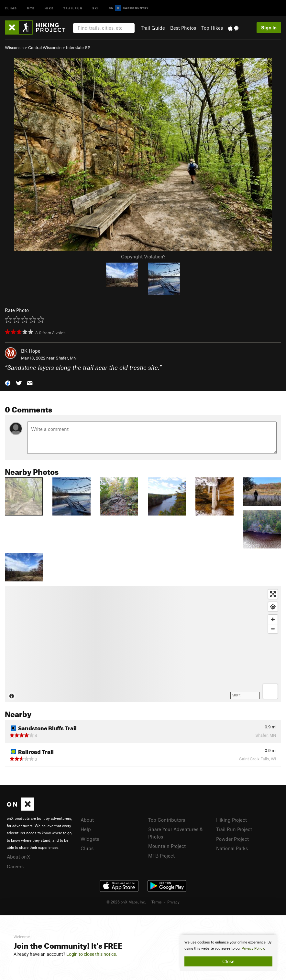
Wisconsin (14, 47)
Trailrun (73, 8)
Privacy (173, 902)
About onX (18, 857)
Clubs (87, 848)
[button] (8, 383)
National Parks (232, 848)
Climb (11, 8)
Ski (96, 8)
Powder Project (232, 839)
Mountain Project (167, 846)
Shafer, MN (66, 358)
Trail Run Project (234, 829)
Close (228, 961)
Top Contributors (167, 820)
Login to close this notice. (92, 954)
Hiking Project (231, 820)
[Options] (270, 691)
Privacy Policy (253, 949)
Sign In (269, 27)
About (87, 820)
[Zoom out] (273, 629)
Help (86, 829)
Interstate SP (78, 47)
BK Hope (31, 351)
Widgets (90, 839)
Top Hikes (212, 28)
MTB (31, 8)
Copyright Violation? (143, 256)
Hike (49, 8)
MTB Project (161, 856)
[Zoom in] (273, 619)
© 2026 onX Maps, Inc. (126, 902)
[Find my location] (273, 607)
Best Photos (183, 28)
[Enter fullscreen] (273, 594)
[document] (228, 953)
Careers (15, 866)
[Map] (143, 644)
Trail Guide (153, 28)
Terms (157, 902)
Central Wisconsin (45, 47)
